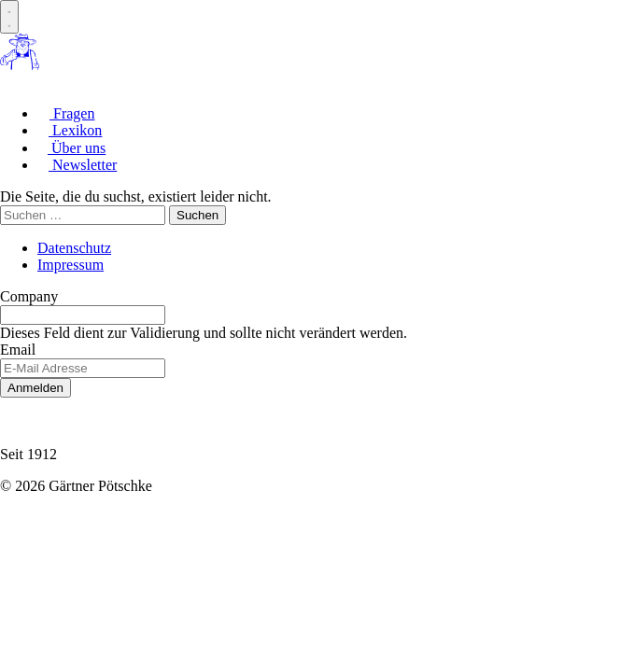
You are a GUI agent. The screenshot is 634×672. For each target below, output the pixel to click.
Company (29, 296)
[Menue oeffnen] (9, 17)
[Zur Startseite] (20, 65)
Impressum (70, 265)
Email (18, 350)
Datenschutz (74, 248)
